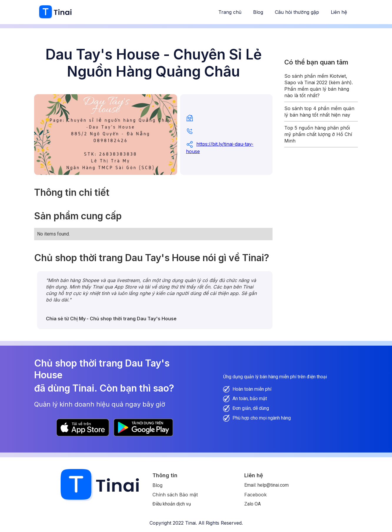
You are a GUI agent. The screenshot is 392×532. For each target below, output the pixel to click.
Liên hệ (339, 12)
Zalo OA (253, 504)
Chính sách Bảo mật (175, 495)
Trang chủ (230, 12)
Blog (258, 12)
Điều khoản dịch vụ (172, 504)
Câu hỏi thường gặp (297, 12)
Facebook (255, 495)
